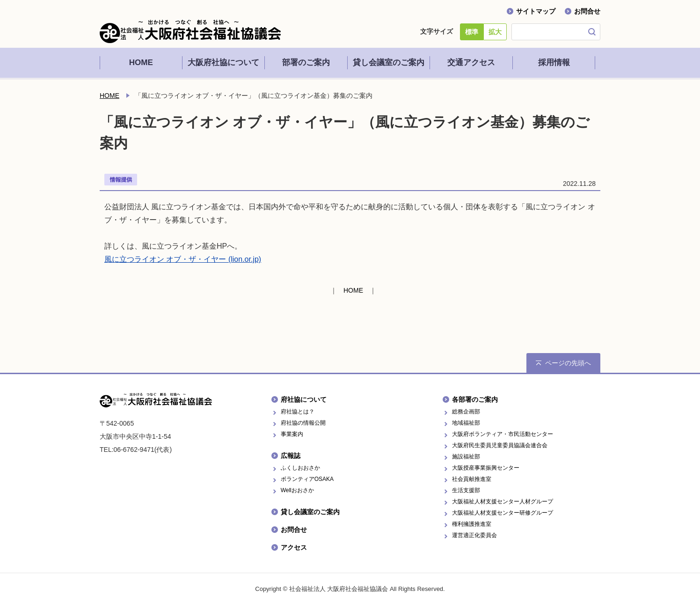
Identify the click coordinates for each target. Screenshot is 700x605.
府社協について (304, 399)
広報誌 (291, 456)
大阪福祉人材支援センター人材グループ (503, 502)
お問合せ (587, 11)
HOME (109, 96)
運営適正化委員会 (474, 535)
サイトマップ (536, 11)
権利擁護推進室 (472, 524)
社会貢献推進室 (472, 479)
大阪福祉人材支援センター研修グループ (503, 513)
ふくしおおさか (300, 468)
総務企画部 (466, 412)
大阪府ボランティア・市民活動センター (503, 434)
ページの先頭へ (568, 363)
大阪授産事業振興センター (486, 468)
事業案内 (292, 434)
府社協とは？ (298, 412)
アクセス (294, 547)
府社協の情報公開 (303, 423)
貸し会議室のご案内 (310, 512)
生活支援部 (466, 490)
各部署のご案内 (475, 399)
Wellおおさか (297, 490)
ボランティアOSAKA (307, 479)
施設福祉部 (466, 457)
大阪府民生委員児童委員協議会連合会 (500, 445)
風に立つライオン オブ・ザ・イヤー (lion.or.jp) (183, 259)
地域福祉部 (466, 423)
